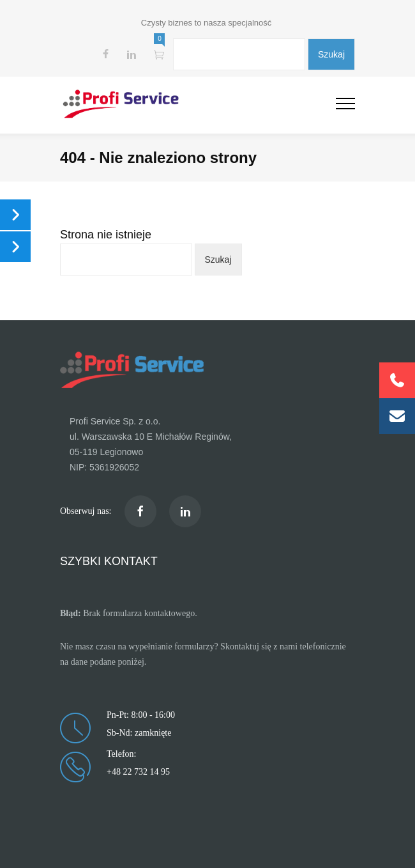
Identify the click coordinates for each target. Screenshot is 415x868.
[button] (397, 416)
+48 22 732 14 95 (138, 772)
